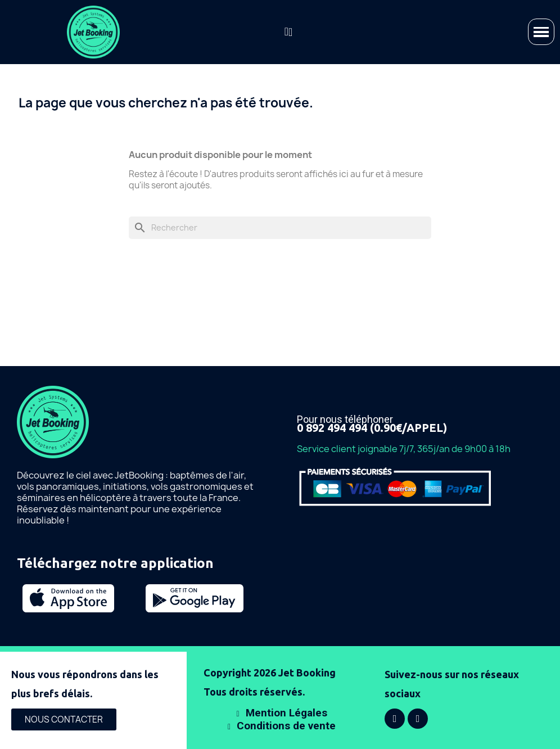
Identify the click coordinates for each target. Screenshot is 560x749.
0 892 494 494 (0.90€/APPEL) (372, 428)
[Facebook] (395, 719)
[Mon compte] (290, 32)
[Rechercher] (280, 228)
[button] (286, 31)
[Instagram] (418, 719)
